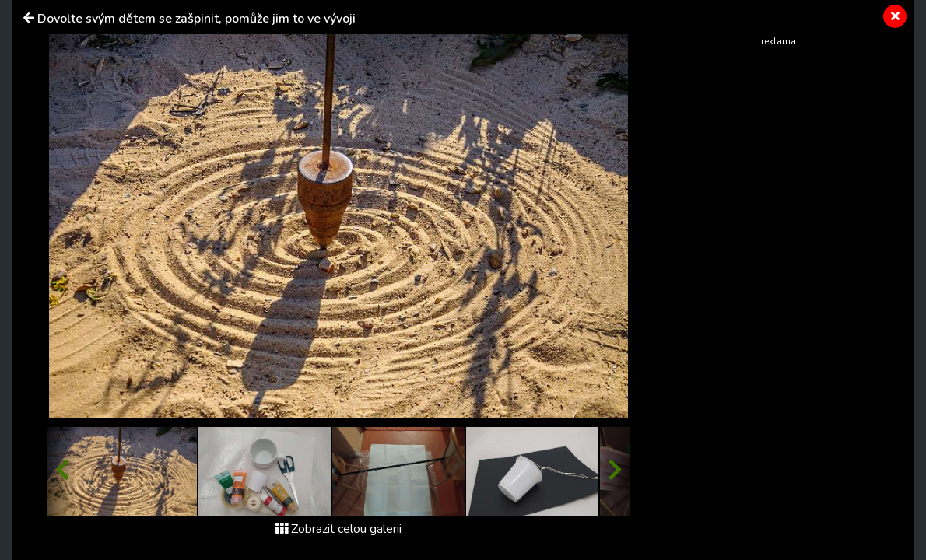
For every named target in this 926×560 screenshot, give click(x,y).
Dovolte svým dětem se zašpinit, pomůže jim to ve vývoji (196, 19)
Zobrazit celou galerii (338, 529)
